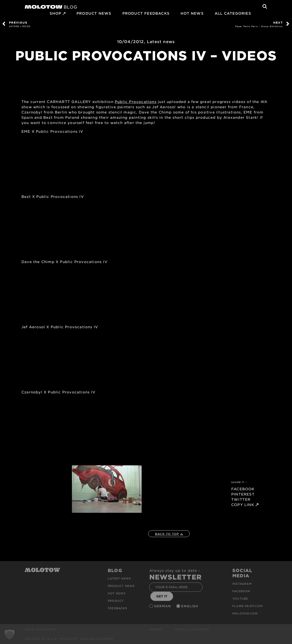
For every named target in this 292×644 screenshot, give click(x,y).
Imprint (156, 629)
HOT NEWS (192, 13)
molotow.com (245, 613)
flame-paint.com (248, 606)
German (163, 606)
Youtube (240, 599)
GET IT (162, 596)
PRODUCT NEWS (94, 13)
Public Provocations (136, 101)
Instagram (242, 584)
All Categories (233, 13)
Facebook (241, 591)
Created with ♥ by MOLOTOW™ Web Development (69, 639)
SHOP (56, 13)
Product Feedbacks (146, 13)
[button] (10, 634)
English (190, 606)
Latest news (161, 42)
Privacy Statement (192, 629)
